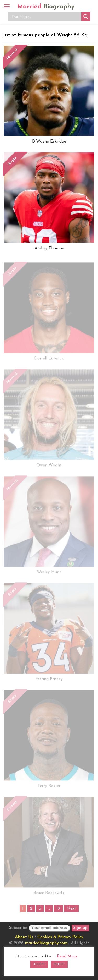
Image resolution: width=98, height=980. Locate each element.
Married (46, 7)
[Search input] (46, 17)
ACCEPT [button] (39, 964)
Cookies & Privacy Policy (60, 937)
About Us (24, 937)
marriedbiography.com (46, 943)
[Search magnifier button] (86, 17)
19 (58, 908)
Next (71, 908)
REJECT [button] (59, 964)
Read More (67, 957)
